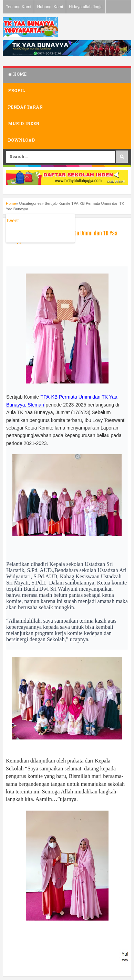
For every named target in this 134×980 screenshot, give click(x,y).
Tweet (12, 221)
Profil (16, 91)
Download (21, 141)
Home (17, 75)
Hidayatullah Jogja (86, 7)
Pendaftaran (25, 108)
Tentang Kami (18, 7)
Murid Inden (24, 124)
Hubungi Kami (50, 7)
